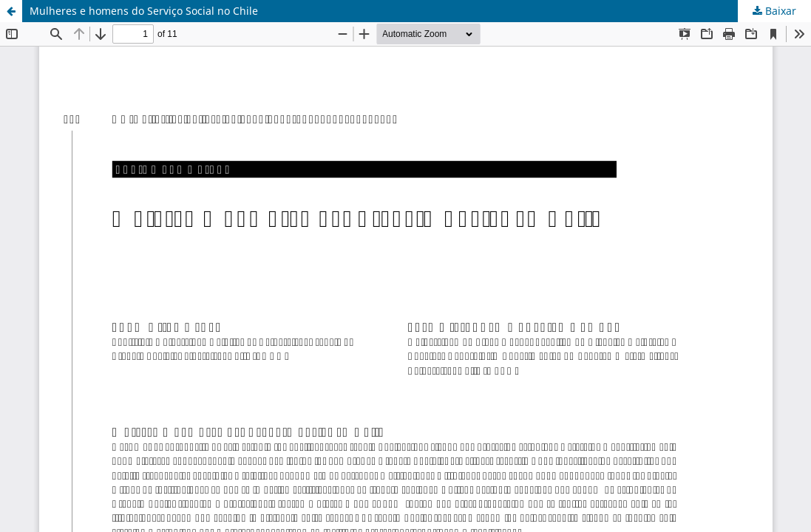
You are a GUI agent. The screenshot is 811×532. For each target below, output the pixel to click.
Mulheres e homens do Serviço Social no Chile (144, 11)
